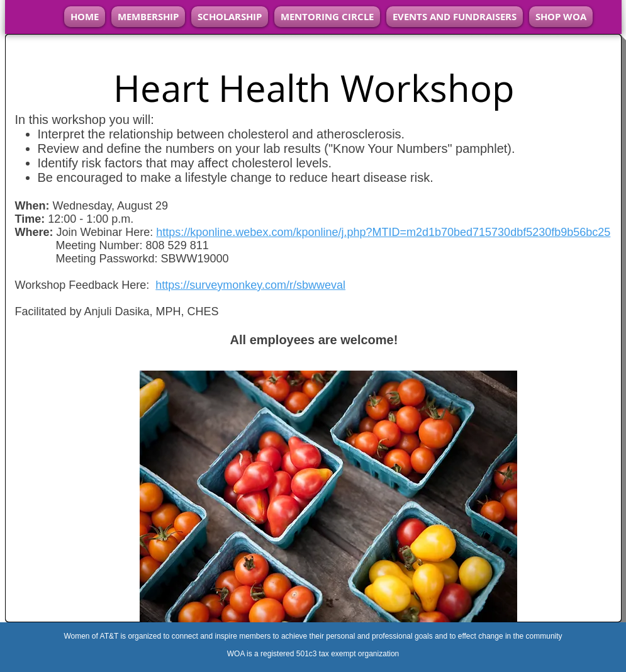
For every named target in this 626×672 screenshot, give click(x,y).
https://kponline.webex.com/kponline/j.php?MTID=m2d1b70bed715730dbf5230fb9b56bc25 (383, 232)
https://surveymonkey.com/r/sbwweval (250, 285)
